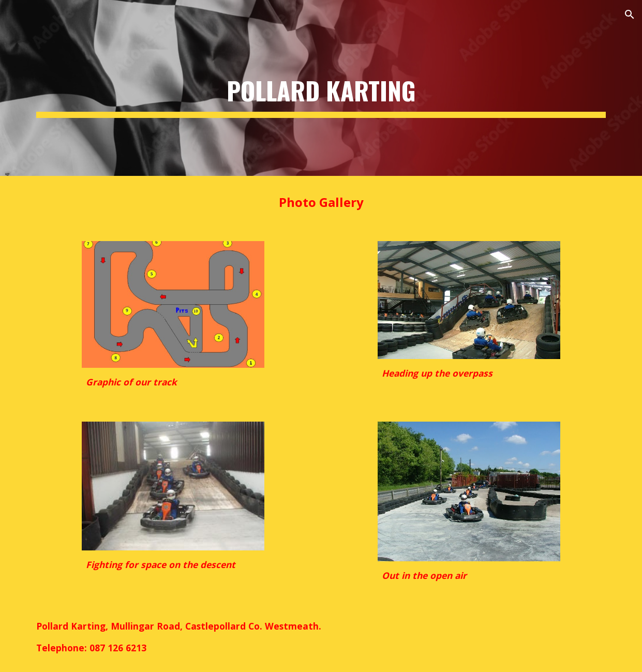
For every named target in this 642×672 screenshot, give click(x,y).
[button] (630, 14)
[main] (321, 88)
